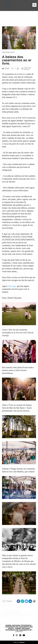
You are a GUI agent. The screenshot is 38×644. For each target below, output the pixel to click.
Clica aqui (12, 286)
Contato (19, 631)
